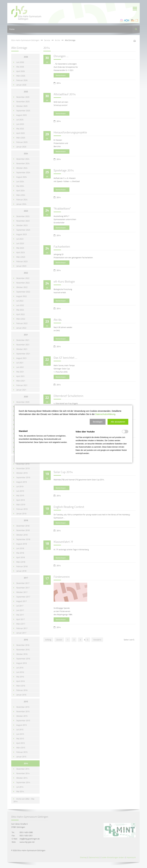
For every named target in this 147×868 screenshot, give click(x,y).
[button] (98, 422)
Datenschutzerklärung (105, 414)
